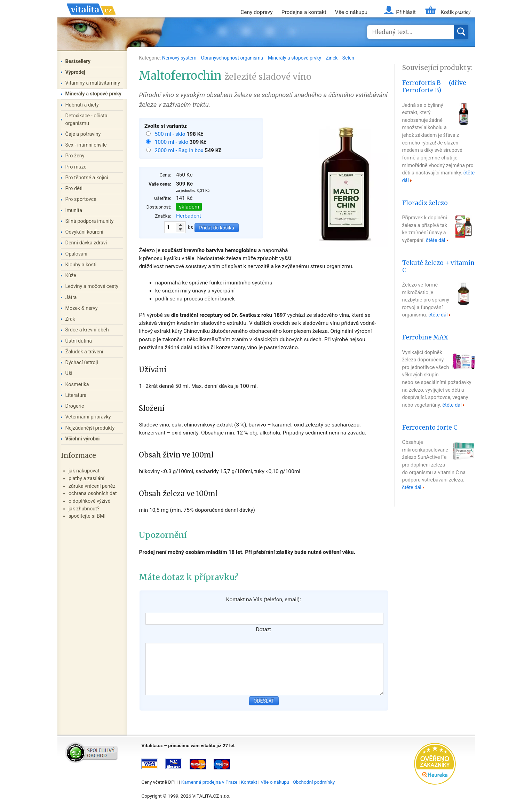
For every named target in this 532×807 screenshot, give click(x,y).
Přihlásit (406, 12)
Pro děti (74, 189)
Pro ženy (75, 156)
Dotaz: (263, 629)
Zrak (70, 319)
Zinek (332, 58)
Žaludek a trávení (84, 352)
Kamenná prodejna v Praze (209, 782)
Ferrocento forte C (430, 428)
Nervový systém (180, 58)
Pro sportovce (81, 199)
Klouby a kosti (81, 265)
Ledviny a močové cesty (92, 286)
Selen (348, 58)
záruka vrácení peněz (92, 486)
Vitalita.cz (91, 17)
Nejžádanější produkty (90, 428)
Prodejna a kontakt (304, 12)
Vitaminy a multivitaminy (93, 83)
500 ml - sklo (170, 134)
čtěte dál (435, 240)
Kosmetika (77, 385)
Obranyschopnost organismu (233, 58)
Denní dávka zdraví (86, 243)
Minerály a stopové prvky (295, 58)
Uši (69, 373)
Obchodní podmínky (314, 782)
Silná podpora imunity (90, 221)
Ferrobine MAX (425, 337)
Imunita (74, 210)
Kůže (71, 276)
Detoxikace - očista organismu (86, 120)
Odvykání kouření (84, 232)
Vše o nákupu (351, 12)
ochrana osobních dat (93, 493)
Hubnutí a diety (82, 105)
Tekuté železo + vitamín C (438, 267)
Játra (71, 297)
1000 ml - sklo (172, 142)
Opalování (77, 254)
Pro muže (76, 167)
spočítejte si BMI (87, 516)
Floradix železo (425, 203)
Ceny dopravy (256, 12)
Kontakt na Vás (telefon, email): (264, 600)
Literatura (76, 395)
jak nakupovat (84, 471)
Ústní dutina (79, 341)
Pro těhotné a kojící (87, 178)
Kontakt (249, 782)
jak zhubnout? (84, 509)
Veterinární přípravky (88, 417)
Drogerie (75, 406)
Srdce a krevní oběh (87, 330)
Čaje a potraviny (83, 134)
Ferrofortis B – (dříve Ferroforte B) (434, 87)
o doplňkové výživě (89, 501)
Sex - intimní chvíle (86, 145)
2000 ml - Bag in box (180, 150)
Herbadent (189, 216)
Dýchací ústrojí (82, 363)
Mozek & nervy (82, 308)
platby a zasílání (86, 479)
